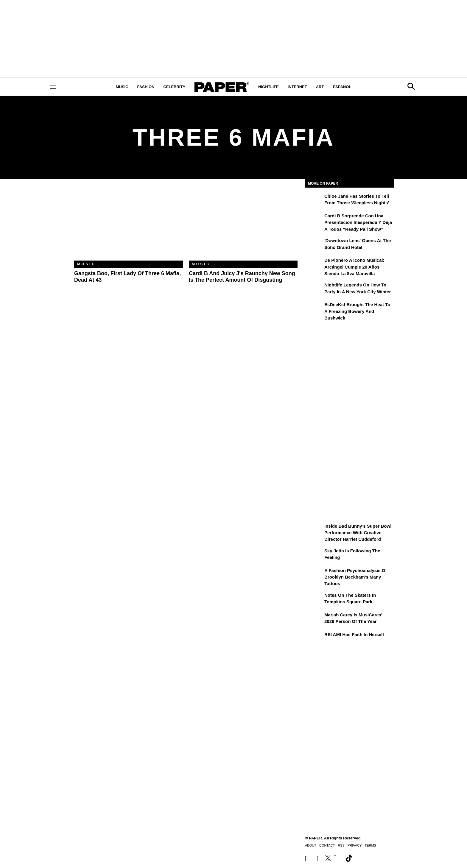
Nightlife (268, 87)
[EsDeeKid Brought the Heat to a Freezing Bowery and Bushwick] (314, 309)
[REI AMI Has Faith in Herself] (314, 639)
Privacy (355, 845)
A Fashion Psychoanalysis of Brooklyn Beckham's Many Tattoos (356, 577)
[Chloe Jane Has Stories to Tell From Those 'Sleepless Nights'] (314, 200)
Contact (327, 845)
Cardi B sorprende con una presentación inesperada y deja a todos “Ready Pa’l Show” (358, 222)
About (311, 845)
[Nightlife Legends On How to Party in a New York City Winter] (314, 289)
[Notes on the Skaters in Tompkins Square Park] (314, 599)
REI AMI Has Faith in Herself (354, 634)
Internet (297, 87)
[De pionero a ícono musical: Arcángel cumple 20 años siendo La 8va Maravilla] (314, 264)
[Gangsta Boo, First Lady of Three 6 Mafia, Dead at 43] (129, 224)
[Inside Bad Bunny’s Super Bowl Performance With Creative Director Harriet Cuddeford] (314, 530)
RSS (341, 845)
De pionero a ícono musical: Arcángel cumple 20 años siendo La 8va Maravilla (354, 267)
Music (122, 87)
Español (342, 87)
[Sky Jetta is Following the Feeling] (314, 555)
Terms (370, 845)
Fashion (146, 87)
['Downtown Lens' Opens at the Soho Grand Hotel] (314, 245)
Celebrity (174, 87)
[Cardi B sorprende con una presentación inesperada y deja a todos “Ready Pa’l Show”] (314, 220)
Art (320, 87)
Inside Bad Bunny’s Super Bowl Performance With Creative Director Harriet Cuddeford (358, 533)
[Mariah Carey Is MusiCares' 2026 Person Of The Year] (314, 619)
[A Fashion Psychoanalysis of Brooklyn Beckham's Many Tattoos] (314, 575)
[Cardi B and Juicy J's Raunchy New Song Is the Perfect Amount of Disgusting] (243, 224)
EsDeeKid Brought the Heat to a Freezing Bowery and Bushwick (357, 311)
